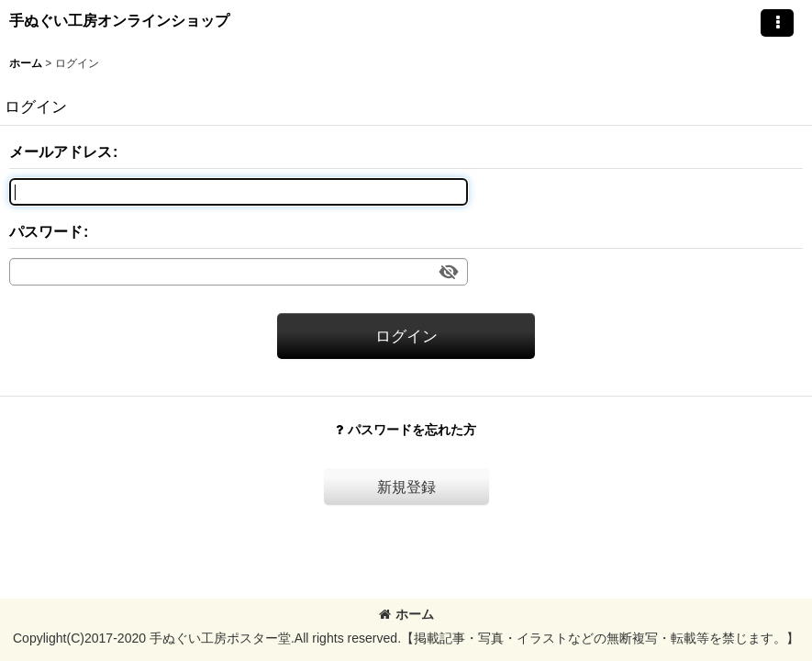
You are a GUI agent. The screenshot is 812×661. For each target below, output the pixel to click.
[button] (777, 23)
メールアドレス (61, 151)
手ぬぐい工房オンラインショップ (119, 20)
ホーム (406, 614)
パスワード (46, 231)
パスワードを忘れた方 (406, 430)
